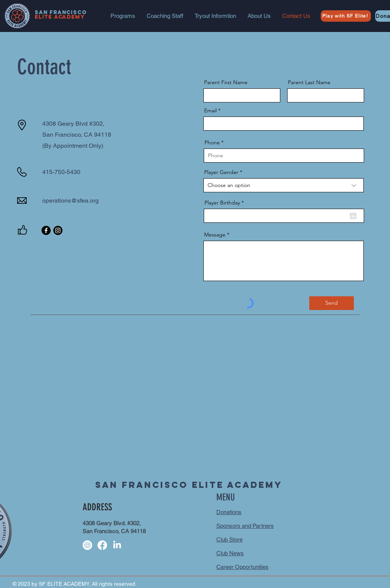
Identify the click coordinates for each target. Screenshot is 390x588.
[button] (123, 16)
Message (215, 235)
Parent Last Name (309, 82)
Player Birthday (226, 203)
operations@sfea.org (70, 201)
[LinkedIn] (117, 545)
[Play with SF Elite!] (346, 16)
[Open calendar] (353, 216)
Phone (212, 142)
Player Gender (221, 172)
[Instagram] (58, 230)
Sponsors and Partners (245, 526)
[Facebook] (46, 230)
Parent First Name (226, 82)
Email (210, 110)
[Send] (332, 303)
